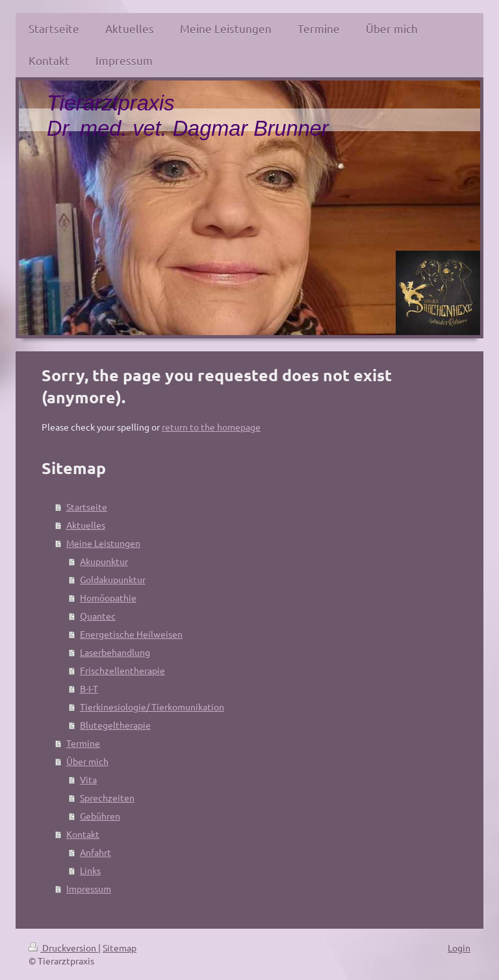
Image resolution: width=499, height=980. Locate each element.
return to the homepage (211, 427)
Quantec (98, 616)
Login (459, 948)
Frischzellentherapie (122, 670)
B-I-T (89, 688)
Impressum (89, 888)
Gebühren (100, 816)
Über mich (87, 761)
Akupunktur (104, 561)
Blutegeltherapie (115, 725)
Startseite (87, 507)
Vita (88, 779)
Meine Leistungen (103, 543)
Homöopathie (108, 597)
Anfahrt (96, 852)
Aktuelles (86, 525)
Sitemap (120, 948)
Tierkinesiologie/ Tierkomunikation (152, 707)
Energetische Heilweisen (131, 634)
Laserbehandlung (115, 652)
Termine (83, 743)
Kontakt (83, 834)
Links (90, 870)
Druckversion (63, 948)
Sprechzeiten (107, 798)
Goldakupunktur (113, 579)
